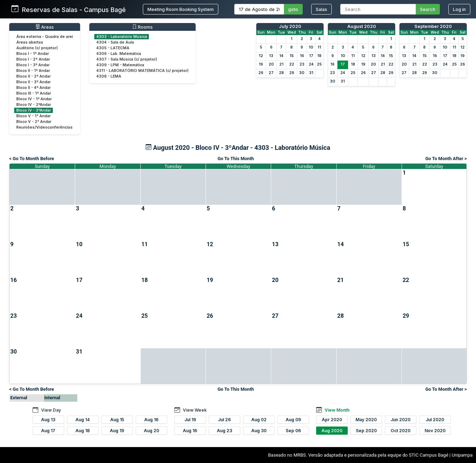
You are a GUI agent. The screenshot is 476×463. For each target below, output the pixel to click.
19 (261, 64)
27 (271, 73)
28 (281, 73)
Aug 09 (293, 420)
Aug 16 (151, 420)
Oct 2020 (401, 431)
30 (302, 73)
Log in (459, 9)
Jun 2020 (401, 420)
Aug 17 (48, 431)
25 (319, 64)
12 (261, 56)
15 (292, 56)
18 (319, 56)
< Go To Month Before (32, 159)
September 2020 (433, 26)
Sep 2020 (366, 431)
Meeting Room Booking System (181, 9)
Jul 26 (224, 420)
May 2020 (366, 420)
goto (293, 9)
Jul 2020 (435, 420)
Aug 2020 (332, 431)
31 (311, 73)
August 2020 (362, 26)
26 (261, 73)
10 (311, 47)
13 (271, 56)
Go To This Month (236, 159)
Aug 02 (259, 420)
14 (281, 56)
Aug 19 (117, 431)
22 (292, 64)
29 (292, 73)
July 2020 (290, 26)
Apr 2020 (332, 420)
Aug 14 (83, 420)
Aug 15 (117, 420)
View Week (195, 410)
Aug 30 (259, 431)
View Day (51, 410)
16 (302, 56)
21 (281, 64)
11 (319, 47)
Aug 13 (48, 420)
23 (302, 64)
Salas (321, 9)
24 (311, 64)
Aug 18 (83, 431)
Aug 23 (225, 431)
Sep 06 (293, 431)
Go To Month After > (446, 159)
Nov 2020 (435, 431)
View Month (337, 410)
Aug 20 (152, 431)
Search (428, 9)
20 (271, 64)
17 (311, 56)
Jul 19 (190, 420)
